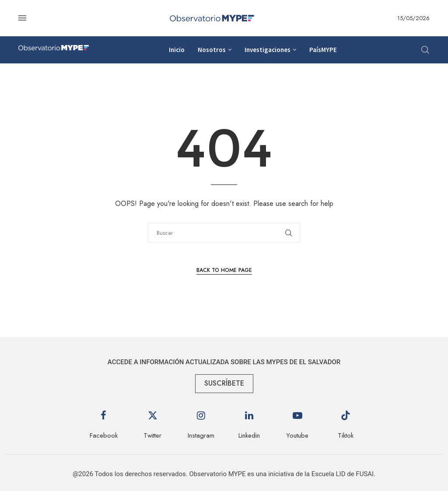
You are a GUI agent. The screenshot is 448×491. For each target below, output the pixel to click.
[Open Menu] (22, 18)
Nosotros (212, 50)
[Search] (425, 50)
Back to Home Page (224, 270)
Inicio (177, 50)
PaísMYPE (323, 50)
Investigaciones (268, 50)
